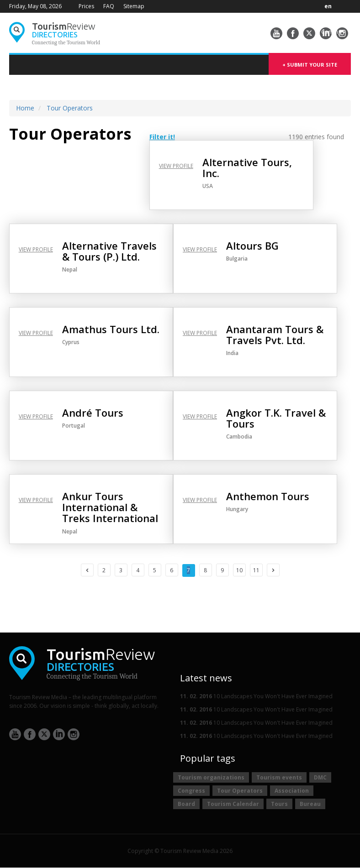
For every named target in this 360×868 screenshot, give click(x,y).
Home (25, 108)
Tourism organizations (211, 777)
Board (186, 804)
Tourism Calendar (233, 804)
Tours (279, 804)
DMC (320, 777)
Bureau (310, 804)
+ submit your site (310, 65)
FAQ (109, 6)
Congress (191, 791)
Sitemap (134, 6)
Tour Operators (70, 108)
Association (292, 791)
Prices (86, 6)
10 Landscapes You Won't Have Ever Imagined (256, 696)
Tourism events (279, 777)
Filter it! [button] (162, 137)
